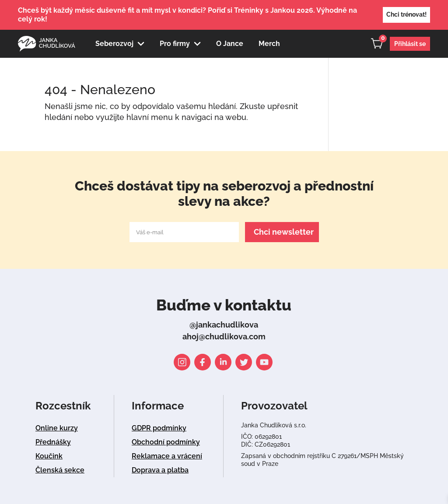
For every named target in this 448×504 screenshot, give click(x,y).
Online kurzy (57, 428)
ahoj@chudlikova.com (224, 337)
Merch (269, 44)
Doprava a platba (160, 470)
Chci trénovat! (406, 14)
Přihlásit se (410, 44)
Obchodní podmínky (166, 442)
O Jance (230, 44)
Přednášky (53, 442)
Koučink (49, 456)
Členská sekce (60, 470)
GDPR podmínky (159, 428)
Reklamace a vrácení (167, 456)
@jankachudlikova (224, 325)
